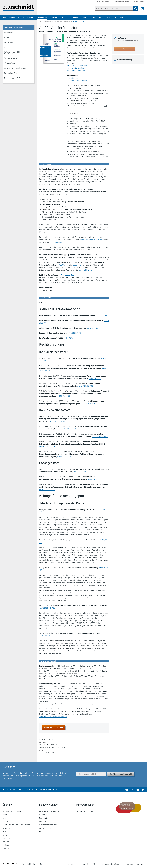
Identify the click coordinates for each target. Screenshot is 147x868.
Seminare (54, 18)
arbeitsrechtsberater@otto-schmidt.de (53, 716)
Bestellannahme (45, 828)
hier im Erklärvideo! (85, 270)
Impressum (71, 864)
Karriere (5, 822)
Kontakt (5, 835)
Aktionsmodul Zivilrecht (76, 71)
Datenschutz (84, 864)
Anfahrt (5, 818)
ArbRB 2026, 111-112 (47, 489)
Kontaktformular (58, 242)
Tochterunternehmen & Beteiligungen (16, 825)
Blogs (102, 18)
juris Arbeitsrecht (73, 78)
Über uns (119, 18)
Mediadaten (7, 832)
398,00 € (130, 40)
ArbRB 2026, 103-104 (88, 404)
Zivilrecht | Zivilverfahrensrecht (16, 68)
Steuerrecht (8, 43)
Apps (94, 18)
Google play (77, 265)
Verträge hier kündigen (84, 812)
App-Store (63, 265)
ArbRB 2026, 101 (95, 378)
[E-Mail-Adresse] (91, 774)
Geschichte (7, 828)
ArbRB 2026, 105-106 (72, 429)
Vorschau (43, 822)
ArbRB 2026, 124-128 (47, 608)
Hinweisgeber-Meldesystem (134, 864)
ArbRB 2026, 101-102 (85, 386)
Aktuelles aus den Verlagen (49, 812)
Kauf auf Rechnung (124, 60)
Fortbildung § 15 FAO (12, 78)
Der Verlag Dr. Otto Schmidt (13, 812)
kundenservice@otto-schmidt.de (92, 240)
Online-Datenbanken (11, 18)
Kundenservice (139, 2)
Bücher (65, 18)
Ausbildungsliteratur (80, 18)
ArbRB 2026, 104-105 (58, 421)
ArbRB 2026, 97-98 (93, 328)
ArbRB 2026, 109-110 (81, 472)
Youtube (6, 845)
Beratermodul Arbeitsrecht (77, 68)
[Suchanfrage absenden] (136, 8)
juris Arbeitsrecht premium (77, 81)
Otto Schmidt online (122, 2)
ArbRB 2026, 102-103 (66, 396)
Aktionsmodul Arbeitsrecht (77, 66)
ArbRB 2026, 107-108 (47, 447)
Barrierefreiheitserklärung (110, 864)
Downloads (43, 818)
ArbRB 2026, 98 (75, 333)
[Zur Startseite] (40, 22)
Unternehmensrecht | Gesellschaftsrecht (12, 53)
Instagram (6, 849)
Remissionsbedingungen (48, 825)
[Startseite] (10, 865)
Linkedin (6, 842)
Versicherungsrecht (11, 58)
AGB (95, 864)
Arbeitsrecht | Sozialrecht (62, 22)
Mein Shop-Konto (103, 2)
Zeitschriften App (11, 73)
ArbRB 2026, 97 (101, 315)
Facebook (6, 839)
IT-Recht (7, 38)
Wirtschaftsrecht (10, 63)
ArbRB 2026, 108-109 (65, 457)
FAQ (41, 832)
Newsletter (43, 815)
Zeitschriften (42, 18)
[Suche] (114, 8)
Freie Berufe (9, 33)
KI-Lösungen (28, 18)
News (110, 18)
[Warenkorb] (142, 8)
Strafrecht (8, 48)
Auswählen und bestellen (54, 727)
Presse (5, 815)
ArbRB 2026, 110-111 (96, 479)
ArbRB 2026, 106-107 (100, 436)
